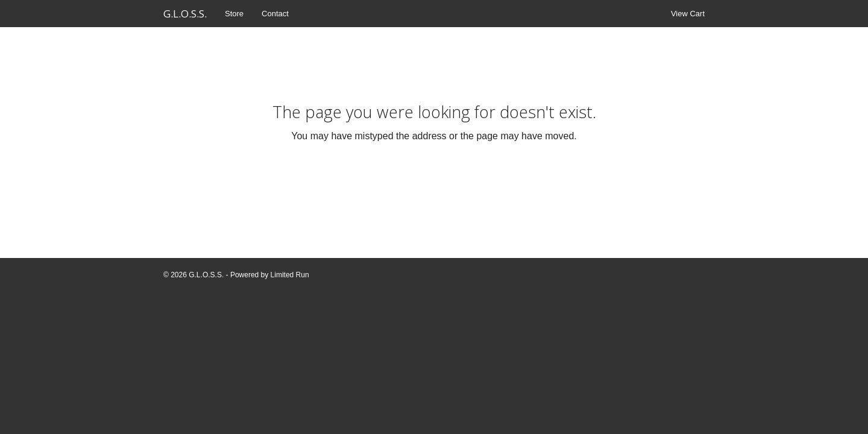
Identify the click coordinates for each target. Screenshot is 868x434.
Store (234, 14)
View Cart (688, 14)
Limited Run (290, 275)
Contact (275, 14)
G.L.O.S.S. (185, 14)
